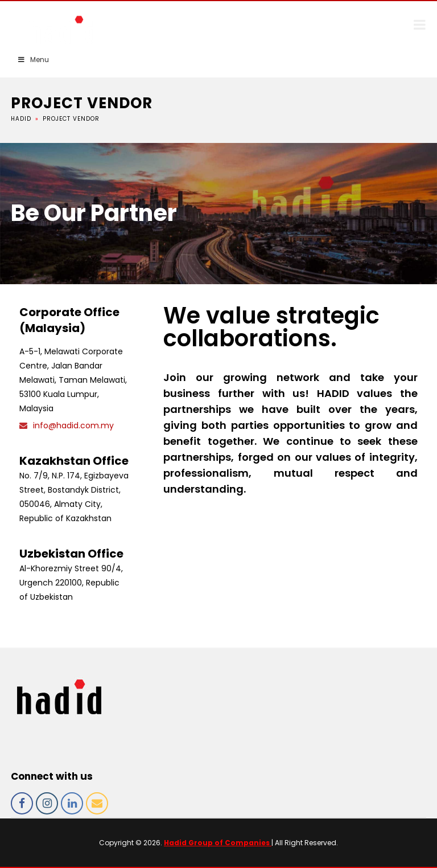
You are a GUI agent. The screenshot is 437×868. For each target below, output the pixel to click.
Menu (33, 60)
